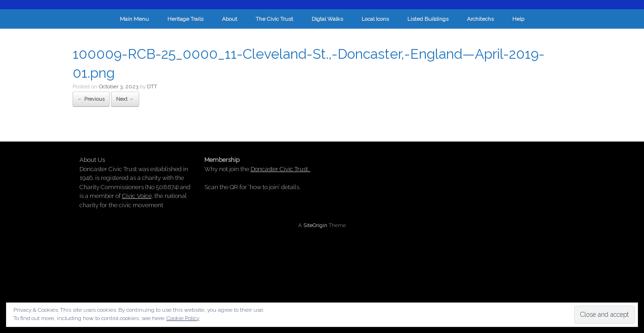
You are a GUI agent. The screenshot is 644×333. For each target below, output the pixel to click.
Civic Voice (137, 196)
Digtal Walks (327, 19)
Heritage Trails (185, 19)
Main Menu (134, 19)
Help (518, 19)
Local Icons (375, 19)
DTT (152, 86)
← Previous (91, 99)
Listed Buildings (428, 19)
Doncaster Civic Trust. (281, 169)
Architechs (480, 19)
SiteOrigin (315, 225)
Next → (125, 99)
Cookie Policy (183, 318)
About (230, 19)
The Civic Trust (274, 19)
